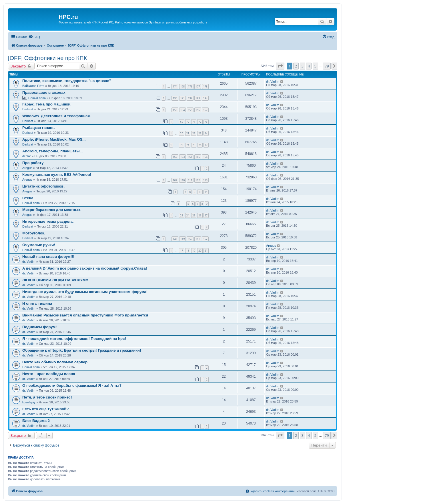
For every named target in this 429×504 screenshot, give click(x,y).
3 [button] (303, 66)
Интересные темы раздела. (48, 221)
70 (188, 122)
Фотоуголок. (34, 233)
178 (205, 86)
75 (194, 145)
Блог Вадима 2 (36, 421)
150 (190, 239)
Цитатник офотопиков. (43, 186)
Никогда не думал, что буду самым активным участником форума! (85, 292)
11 (206, 192)
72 (200, 122)
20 (181, 133)
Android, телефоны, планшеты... (53, 151)
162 (175, 157)
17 (181, 251)
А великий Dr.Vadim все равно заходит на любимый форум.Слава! (85, 268)
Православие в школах (44, 92)
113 (205, 180)
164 (190, 157)
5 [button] (315, 66)
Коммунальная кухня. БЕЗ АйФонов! (57, 175)
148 (175, 239)
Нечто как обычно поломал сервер (55, 362)
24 (206, 133)
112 (198, 180)
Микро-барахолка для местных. (52, 210)
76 (200, 145)
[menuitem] (34, 37)
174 (175, 86)
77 (206, 145)
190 (175, 98)
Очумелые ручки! (39, 245)
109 (175, 180)
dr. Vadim (273, 81)
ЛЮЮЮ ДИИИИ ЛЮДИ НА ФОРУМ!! (55, 280)
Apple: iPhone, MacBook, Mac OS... (54, 139)
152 (205, 239)
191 (182, 98)
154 (182, 110)
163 (182, 157)
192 (190, 98)
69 (181, 122)
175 (182, 86)
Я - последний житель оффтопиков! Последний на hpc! (74, 339)
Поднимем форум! (40, 327)
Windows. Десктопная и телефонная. (57, 116)
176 (190, 86)
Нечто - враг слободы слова (49, 374)
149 (182, 239)
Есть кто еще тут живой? (45, 409)
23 (200, 133)
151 (198, 239)
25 (194, 215)
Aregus (27, 168)
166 (205, 157)
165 (198, 157)
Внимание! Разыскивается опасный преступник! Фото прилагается (85, 315)
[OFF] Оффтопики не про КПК (47, 58)
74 (188, 145)
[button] (280, 66)
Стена (28, 198)
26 (200, 215)
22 (194, 133)
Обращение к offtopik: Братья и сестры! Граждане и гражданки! (82, 350)
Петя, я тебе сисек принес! (47, 397)
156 (198, 110)
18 (188, 251)
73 (206, 122)
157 (205, 110)
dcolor (27, 156)
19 (194, 251)
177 (198, 86)
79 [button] (327, 66)
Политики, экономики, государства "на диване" (67, 81)
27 (206, 215)
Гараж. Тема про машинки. (47, 104)
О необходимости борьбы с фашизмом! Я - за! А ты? (72, 386)
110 (182, 180)
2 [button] (296, 66)
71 (194, 122)
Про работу (33, 163)
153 (175, 110)
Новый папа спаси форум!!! (48, 257)
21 (188, 133)
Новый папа (37, 98)
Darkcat (28, 109)
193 (198, 98)
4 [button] (309, 66)
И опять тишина (37, 303)
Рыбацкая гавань (38, 128)
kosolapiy (29, 402)
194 (205, 98)
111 (190, 180)
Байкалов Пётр (33, 86)
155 (190, 110)
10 (200, 192)
